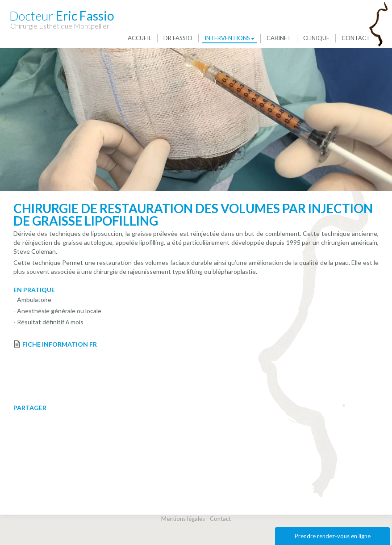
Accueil (140, 38)
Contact (356, 38)
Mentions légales (183, 519)
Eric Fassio (62, 15)
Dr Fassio (178, 38)
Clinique (316, 38)
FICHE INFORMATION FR (60, 344)
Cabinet (279, 38)
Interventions (229, 38)
